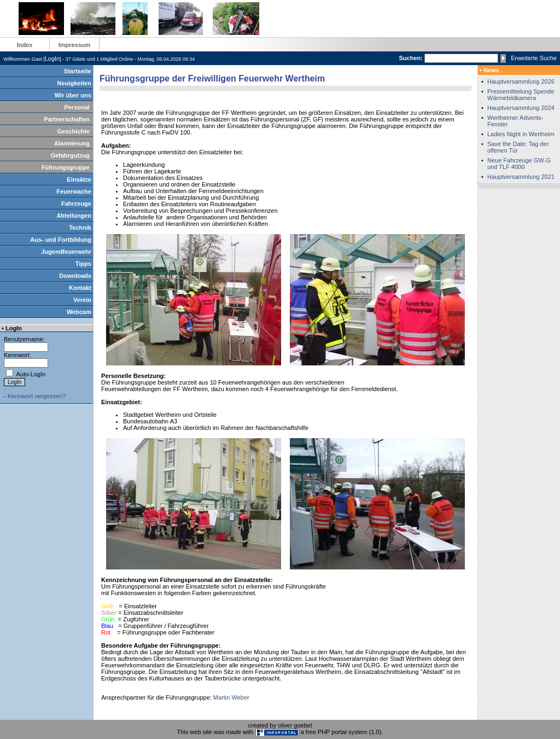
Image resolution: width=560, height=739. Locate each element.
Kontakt (80, 288)
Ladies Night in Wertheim (521, 134)
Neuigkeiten (74, 83)
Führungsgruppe (66, 167)
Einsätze (79, 179)
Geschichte (74, 131)
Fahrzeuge (76, 203)
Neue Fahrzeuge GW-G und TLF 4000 (519, 164)
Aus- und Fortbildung (61, 240)
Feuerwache (74, 191)
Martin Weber (231, 697)
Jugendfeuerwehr (66, 252)
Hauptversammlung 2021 (521, 177)
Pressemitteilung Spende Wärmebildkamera (521, 95)
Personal (77, 107)
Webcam (79, 312)
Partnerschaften (67, 119)
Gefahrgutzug (70, 155)
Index (25, 45)
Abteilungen (74, 216)
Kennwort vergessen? (37, 396)
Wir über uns (73, 95)
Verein (82, 300)
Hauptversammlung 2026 (521, 82)
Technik (80, 228)
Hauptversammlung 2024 (521, 108)
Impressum (75, 45)
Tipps (83, 264)
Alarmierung (72, 143)
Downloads (75, 276)
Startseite (78, 71)
